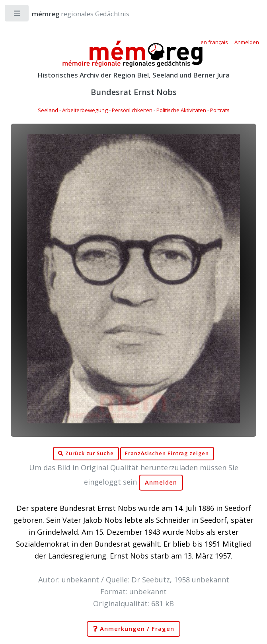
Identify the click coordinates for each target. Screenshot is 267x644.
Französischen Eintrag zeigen (167, 453)
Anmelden (161, 482)
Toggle (17, 15)
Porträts (220, 110)
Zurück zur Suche (86, 454)
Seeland (48, 110)
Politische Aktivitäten (181, 110)
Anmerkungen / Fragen (133, 629)
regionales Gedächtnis (73, 14)
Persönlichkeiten (132, 110)
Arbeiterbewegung (85, 110)
